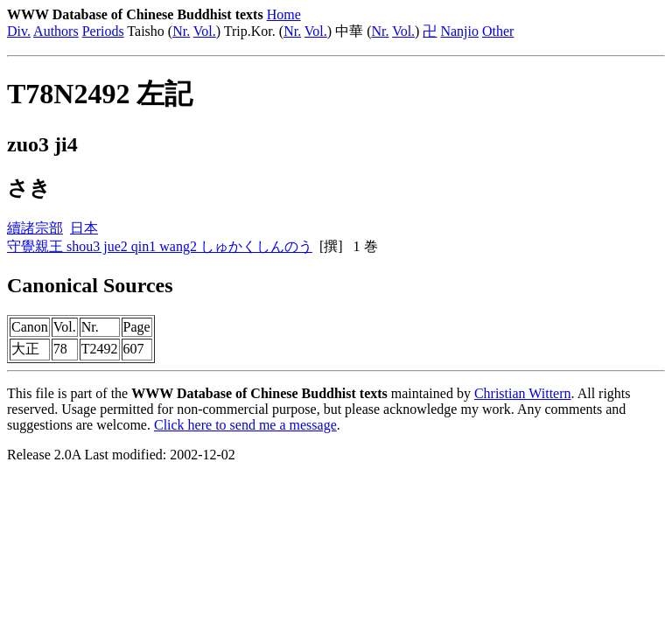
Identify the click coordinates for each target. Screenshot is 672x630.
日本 (84, 228)
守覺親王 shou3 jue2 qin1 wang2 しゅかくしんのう (160, 246)
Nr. (181, 31)
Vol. (205, 31)
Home (284, 14)
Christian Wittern (523, 393)
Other (498, 31)
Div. (19, 31)
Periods (103, 31)
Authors (56, 31)
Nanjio (459, 31)
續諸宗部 (35, 228)
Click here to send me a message (245, 425)
